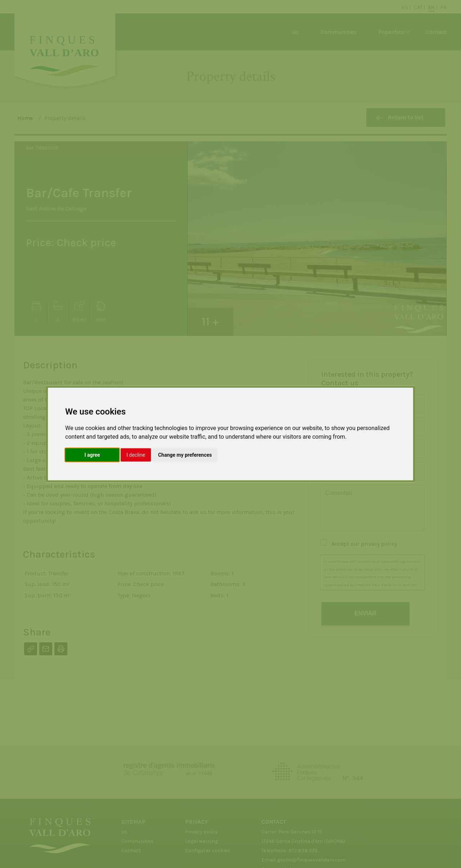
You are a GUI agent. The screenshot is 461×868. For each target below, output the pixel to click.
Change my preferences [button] (185, 455)
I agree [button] (92, 455)
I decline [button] (136, 455)
